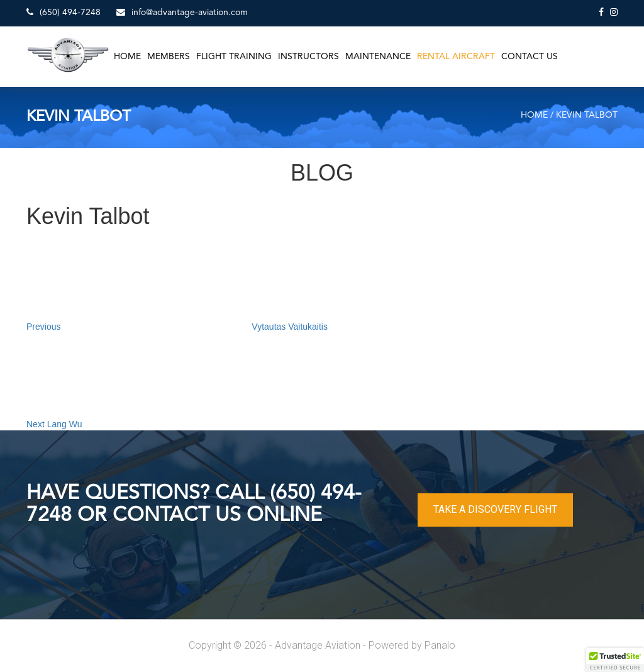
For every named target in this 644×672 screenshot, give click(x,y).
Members (169, 57)
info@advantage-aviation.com (182, 12)
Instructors (308, 57)
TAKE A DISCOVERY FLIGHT (495, 509)
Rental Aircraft (456, 57)
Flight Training (234, 57)
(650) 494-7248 (64, 12)
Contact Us (530, 57)
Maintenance (378, 57)
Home (127, 57)
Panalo (440, 645)
